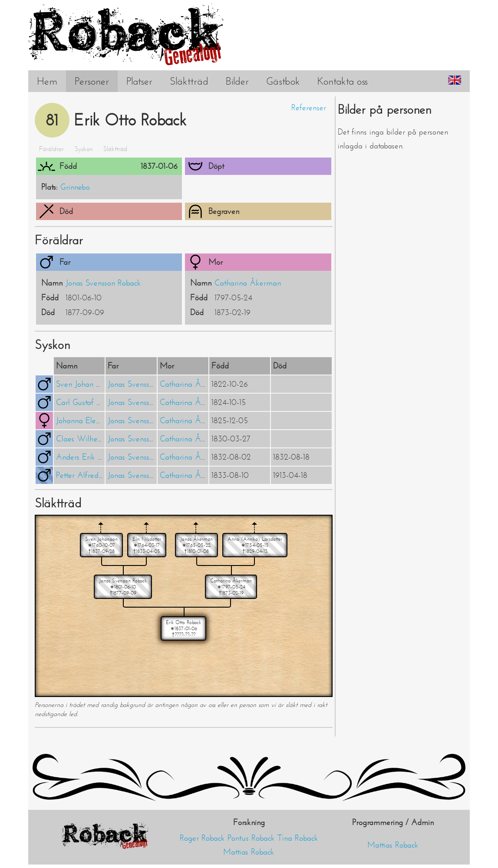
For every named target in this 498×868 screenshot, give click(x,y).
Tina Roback (298, 838)
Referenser (309, 108)
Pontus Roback (251, 838)
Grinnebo (75, 187)
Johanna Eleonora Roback (98, 421)
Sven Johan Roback (88, 384)
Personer (92, 81)
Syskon (84, 149)
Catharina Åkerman (248, 283)
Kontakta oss (343, 81)
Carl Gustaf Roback (88, 402)
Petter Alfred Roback (90, 475)
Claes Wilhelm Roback (94, 439)
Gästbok (283, 81)
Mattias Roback (249, 852)
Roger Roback (202, 838)
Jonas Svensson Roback (103, 283)
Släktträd (189, 81)
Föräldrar (51, 149)
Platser (139, 81)
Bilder (237, 81)
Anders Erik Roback (89, 457)
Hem (47, 81)
